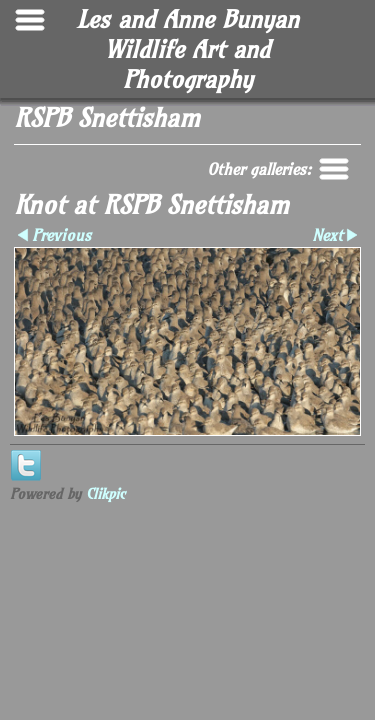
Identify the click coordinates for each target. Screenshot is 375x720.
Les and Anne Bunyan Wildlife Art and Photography (188, 49)
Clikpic (105, 494)
